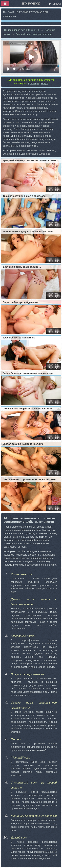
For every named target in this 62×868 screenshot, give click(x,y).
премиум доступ (38, 83)
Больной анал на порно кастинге (34, 34)
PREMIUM (55, 4)
